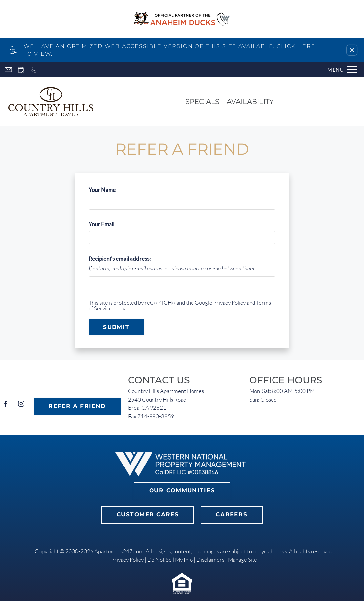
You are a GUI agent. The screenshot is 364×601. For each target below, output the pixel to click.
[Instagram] (21, 406)
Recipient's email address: (120, 259)
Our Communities (182, 490)
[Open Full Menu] (342, 70)
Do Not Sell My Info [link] (170, 560)
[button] (352, 50)
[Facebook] (6, 406)
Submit (116, 327)
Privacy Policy (229, 303)
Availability (250, 101)
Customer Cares (148, 514)
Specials (202, 101)
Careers (232, 514)
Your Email (112, 224)
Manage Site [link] (243, 560)
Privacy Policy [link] (127, 560)
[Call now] (34, 70)
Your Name (113, 190)
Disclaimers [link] (210, 560)
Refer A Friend (77, 406)
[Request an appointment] (21, 70)
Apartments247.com (119, 551)
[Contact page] (8, 70)
